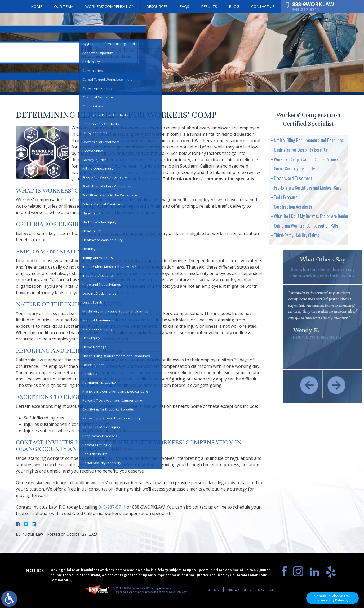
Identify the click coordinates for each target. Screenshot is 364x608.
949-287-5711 (306, 9)
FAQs (184, 6)
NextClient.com (178, 592)
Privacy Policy (239, 590)
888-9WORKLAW (313, 4)
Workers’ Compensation (110, 6)
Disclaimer (267, 590)
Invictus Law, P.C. (142, 172)
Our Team (64, 6)
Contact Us (263, 6)
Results (209, 6)
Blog (234, 6)
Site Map (214, 590)
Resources (157, 6)
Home (37, 6)
